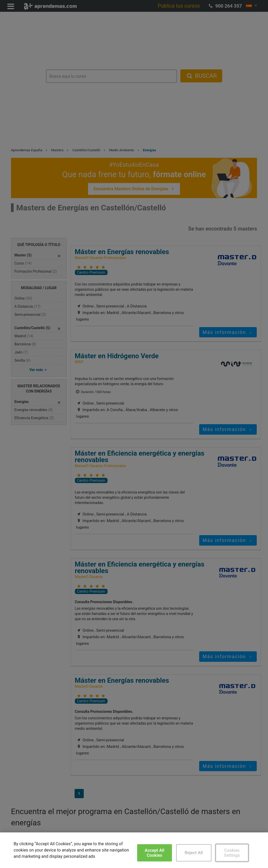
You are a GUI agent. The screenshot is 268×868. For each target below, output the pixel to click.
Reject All (194, 853)
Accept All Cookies (155, 853)
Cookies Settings (232, 853)
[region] (134, 850)
